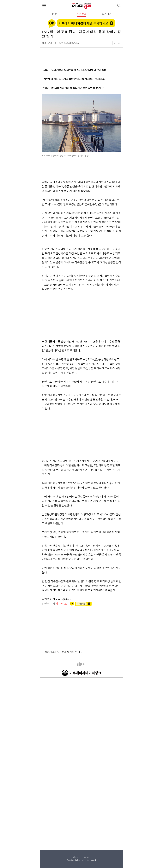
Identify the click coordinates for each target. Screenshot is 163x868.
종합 (54, 14)
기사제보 (76, 857)
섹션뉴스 (81, 14)
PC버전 (87, 857)
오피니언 (107, 14)
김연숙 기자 (56, 604)
